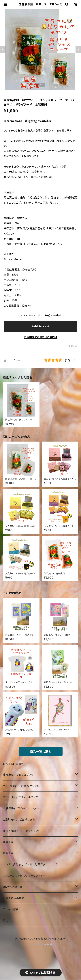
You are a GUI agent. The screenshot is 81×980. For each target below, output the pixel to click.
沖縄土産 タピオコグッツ (18, 775)
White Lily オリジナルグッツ (20, 797)
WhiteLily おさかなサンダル (21, 786)
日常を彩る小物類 (14, 898)
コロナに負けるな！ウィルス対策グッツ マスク (30, 865)
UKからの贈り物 (13, 887)
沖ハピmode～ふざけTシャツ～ (22, 831)
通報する (73, 346)
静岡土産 (8, 853)
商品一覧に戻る (41, 752)
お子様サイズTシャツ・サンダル (21, 808)
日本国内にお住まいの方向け (41, 337)
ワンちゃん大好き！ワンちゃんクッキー (24, 876)
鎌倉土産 (8, 842)
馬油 (6, 921)
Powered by (40, 945)
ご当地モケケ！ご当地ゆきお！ (20, 820)
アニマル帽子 (11, 909)
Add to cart (40, 326)
